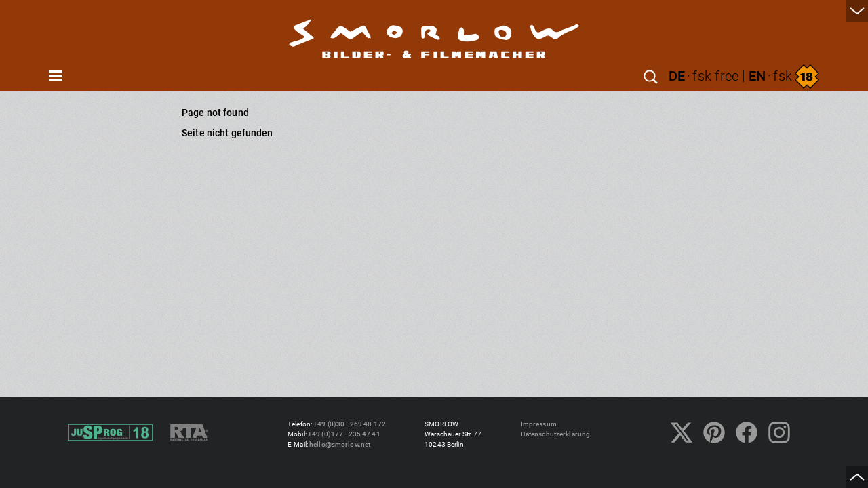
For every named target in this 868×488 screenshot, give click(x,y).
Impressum (539, 424)
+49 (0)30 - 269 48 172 (350, 424)
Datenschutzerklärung (556, 434)
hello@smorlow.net (340, 444)
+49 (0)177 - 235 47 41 (344, 434)
